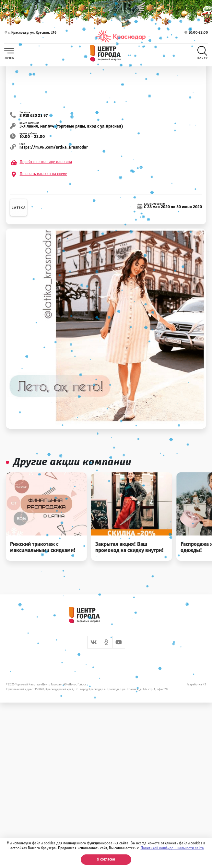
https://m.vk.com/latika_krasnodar (54, 148)
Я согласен (106, 860)
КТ (204, 685)
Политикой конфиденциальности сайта (172, 848)
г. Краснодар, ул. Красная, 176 (30, 36)
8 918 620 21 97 (34, 116)
